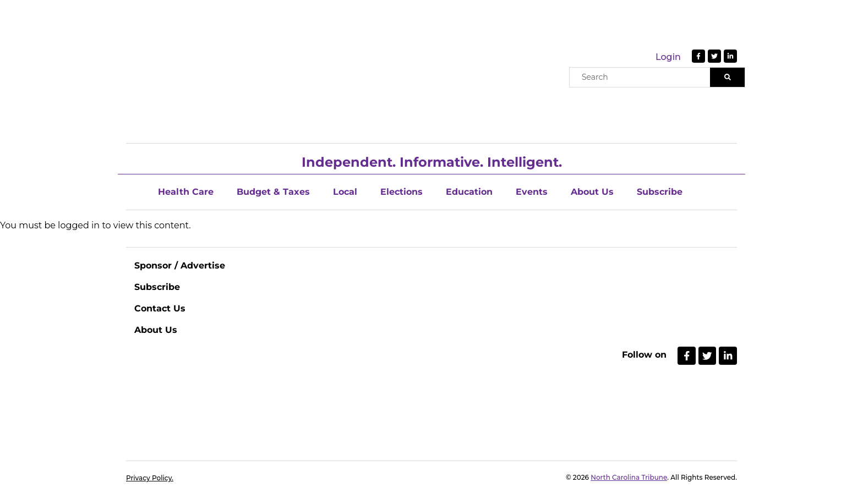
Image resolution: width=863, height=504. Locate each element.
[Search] (727, 77)
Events (532, 192)
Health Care (186, 192)
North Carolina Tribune (629, 477)
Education (469, 192)
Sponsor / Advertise (180, 265)
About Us (592, 192)
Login (668, 57)
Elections (402, 192)
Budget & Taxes (273, 192)
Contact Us (160, 308)
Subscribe (660, 192)
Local (345, 192)
